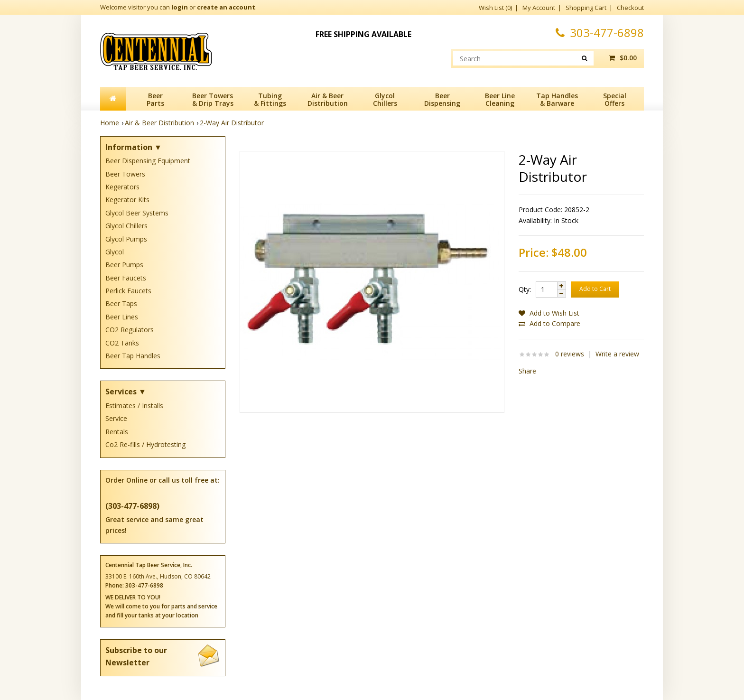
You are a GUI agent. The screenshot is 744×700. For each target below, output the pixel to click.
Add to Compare (549, 323)
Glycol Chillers (126, 226)
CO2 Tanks (122, 343)
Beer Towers (125, 174)
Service (116, 418)
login (180, 7)
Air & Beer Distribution (159, 123)
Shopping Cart (586, 8)
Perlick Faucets (128, 291)
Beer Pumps (124, 265)
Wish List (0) (495, 8)
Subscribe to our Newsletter (163, 656)
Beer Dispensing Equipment (148, 161)
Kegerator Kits (127, 200)
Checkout (630, 8)
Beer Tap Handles (133, 356)
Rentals (117, 432)
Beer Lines (122, 317)
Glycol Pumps (126, 239)
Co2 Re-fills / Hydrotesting (145, 444)
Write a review (617, 354)
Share (527, 371)
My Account (539, 8)
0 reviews (570, 354)
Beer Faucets (126, 278)
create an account (226, 7)
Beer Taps (121, 303)
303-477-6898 (600, 33)
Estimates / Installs (134, 406)
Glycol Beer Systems (137, 213)
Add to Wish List (549, 313)
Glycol (115, 252)
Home (110, 123)
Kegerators (122, 187)
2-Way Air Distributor (232, 123)
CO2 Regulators (130, 330)
